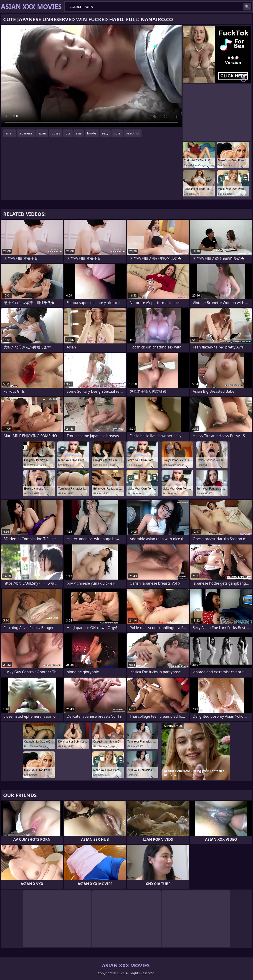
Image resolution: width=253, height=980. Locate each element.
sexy (105, 133)
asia (79, 133)
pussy (56, 133)
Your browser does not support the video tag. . (91, 76)
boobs (92, 133)
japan (42, 133)
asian (9, 133)
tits (68, 133)
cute (117, 133)
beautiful (133, 133)
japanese (26, 133)
